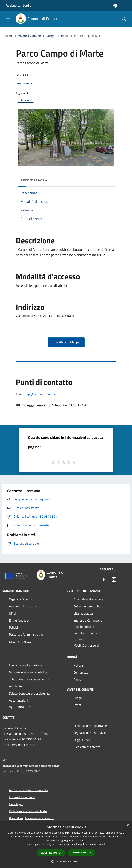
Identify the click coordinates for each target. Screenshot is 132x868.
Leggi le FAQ (82, 740)
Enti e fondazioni (20, 620)
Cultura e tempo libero (88, 606)
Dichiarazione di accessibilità (28, 811)
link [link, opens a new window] (103, 844)
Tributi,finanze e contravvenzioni (31, 679)
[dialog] (66, 845)
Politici (13, 627)
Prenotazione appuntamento (92, 726)
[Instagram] (114, 580)
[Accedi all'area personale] (115, 6)
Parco (65, 36)
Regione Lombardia (19, 5)
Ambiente (15, 686)
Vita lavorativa (83, 613)
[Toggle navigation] (8, 18)
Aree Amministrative (23, 606)
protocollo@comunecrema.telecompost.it (31, 766)
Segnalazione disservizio (90, 733)
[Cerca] (124, 19)
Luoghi (51, 36)
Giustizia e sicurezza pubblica (28, 672)
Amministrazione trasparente (28, 790)
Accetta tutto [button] (51, 853)
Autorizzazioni (18, 700)
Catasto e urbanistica (88, 633)
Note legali (16, 804)
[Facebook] (104, 580)
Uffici (12, 613)
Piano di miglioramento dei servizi (31, 818)
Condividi (25, 75)
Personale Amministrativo (26, 634)
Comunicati (81, 672)
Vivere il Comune (30, 36)
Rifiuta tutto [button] (82, 852)
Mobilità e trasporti (86, 645)
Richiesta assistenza (87, 747)
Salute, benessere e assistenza (29, 693)
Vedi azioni (26, 84)
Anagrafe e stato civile (88, 599)
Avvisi (78, 679)
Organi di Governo (21, 599)
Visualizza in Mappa (66, 342)
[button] (66, 861)
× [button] (128, 825)
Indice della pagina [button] (34, 180)
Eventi (78, 705)
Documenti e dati (20, 642)
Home (9, 36)
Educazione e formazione (25, 665)
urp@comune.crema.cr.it (42, 394)
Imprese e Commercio (88, 620)
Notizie (78, 665)
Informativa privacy (22, 797)
